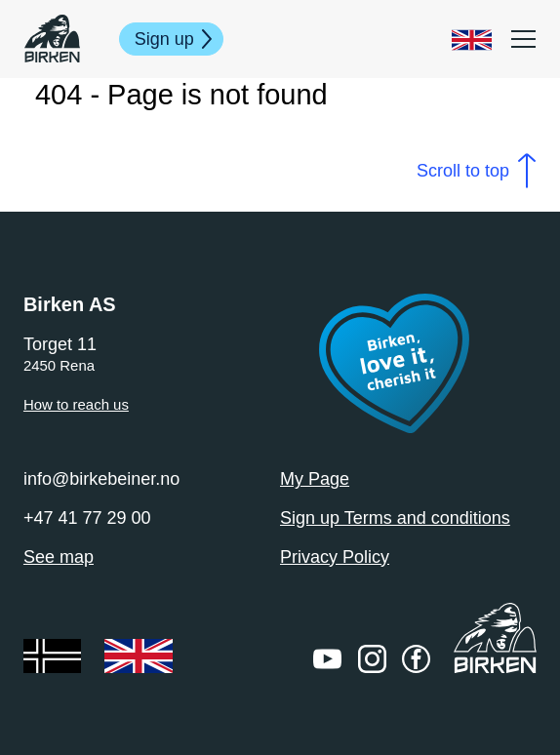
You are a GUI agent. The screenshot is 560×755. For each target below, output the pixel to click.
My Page (315, 479)
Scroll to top (463, 171)
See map (59, 557)
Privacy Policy (335, 557)
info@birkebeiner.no (101, 479)
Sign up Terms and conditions (395, 518)
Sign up (164, 39)
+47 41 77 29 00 (87, 518)
